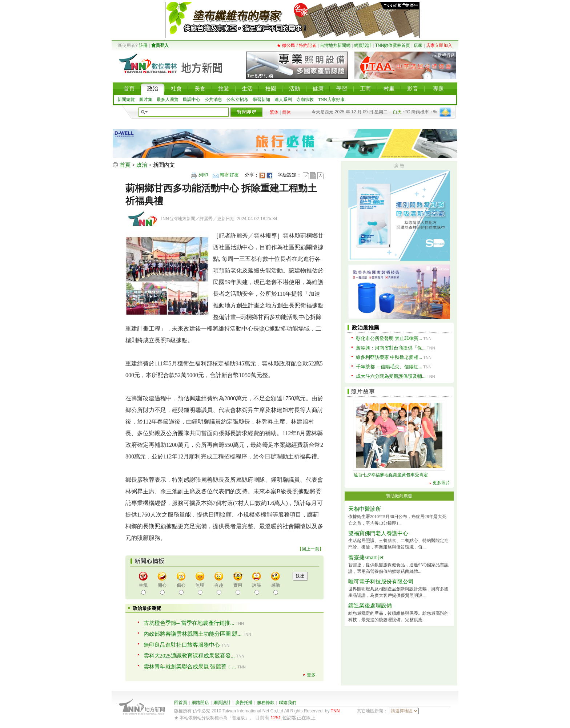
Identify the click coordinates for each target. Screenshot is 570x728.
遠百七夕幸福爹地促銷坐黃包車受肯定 (391, 475)
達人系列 (283, 100)
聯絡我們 (288, 703)
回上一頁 (310, 549)
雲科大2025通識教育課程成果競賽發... (189, 656)
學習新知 (261, 100)
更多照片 (441, 483)
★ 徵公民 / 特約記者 (296, 45)
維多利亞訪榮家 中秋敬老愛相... (389, 357)
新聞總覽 (126, 100)
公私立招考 (237, 100)
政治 (142, 165)
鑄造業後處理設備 (370, 606)
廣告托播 (244, 703)
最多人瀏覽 (168, 100)
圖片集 (146, 100)
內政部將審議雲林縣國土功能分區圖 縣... (193, 634)
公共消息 (213, 100)
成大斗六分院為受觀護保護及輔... (391, 376)
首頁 (125, 165)
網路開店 (200, 703)
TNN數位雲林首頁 (393, 45)
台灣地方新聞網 (335, 45)
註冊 (143, 45)
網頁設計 (363, 45)
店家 (418, 45)
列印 (203, 175)
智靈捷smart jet (366, 557)
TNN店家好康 (331, 100)
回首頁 (181, 703)
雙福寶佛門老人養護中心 (378, 533)
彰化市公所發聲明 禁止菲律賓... (389, 338)
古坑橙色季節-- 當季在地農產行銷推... (189, 623)
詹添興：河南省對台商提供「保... (391, 348)
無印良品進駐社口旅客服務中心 (182, 645)
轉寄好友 (229, 175)
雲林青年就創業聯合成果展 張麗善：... (190, 667)
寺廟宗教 (305, 100)
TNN (335, 711)
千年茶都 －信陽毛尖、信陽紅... (389, 367)
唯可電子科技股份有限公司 (381, 582)
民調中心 (192, 100)
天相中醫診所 (365, 509)
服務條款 (266, 703)
